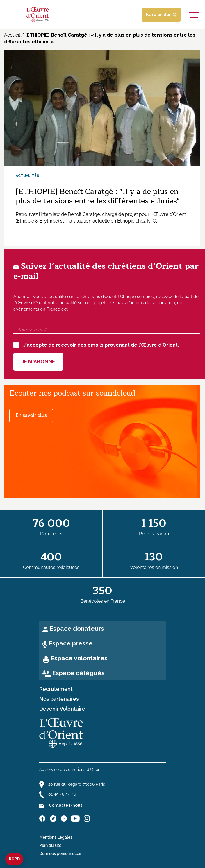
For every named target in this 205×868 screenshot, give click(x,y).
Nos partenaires (59, 699)
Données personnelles (60, 853)
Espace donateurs (77, 628)
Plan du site (50, 845)
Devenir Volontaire (62, 709)
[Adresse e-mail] (107, 330)
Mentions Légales (56, 837)
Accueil (12, 35)
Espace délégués (78, 673)
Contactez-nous (66, 805)
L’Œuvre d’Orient (168, 214)
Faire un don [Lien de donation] (161, 15)
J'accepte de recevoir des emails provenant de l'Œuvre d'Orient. (96, 345)
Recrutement (56, 689)
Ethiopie (126, 221)
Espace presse (71, 643)
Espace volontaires (79, 658)
